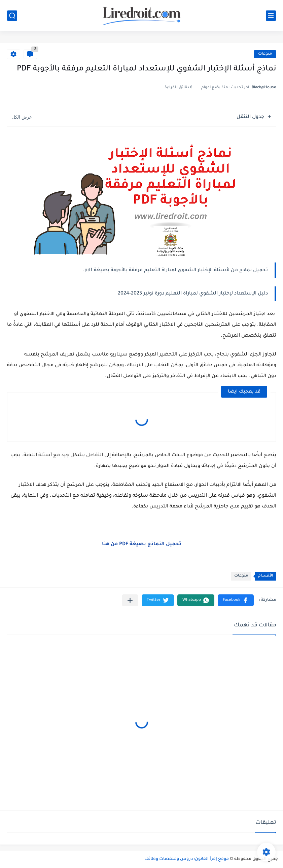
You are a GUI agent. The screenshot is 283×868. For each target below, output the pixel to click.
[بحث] (12, 16)
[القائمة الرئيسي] (271, 16)
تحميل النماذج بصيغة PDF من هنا (142, 545)
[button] (236, 600)
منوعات (265, 54)
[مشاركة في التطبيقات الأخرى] (130, 600)
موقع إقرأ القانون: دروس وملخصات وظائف (187, 859)
